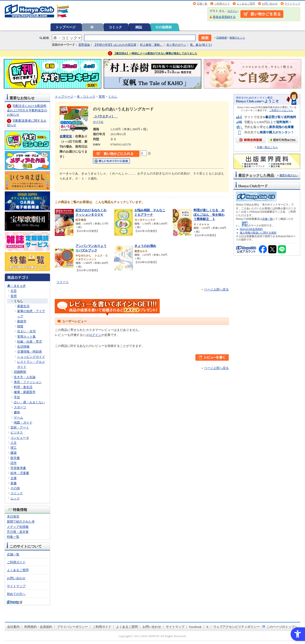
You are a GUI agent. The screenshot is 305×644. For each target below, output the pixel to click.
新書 (14, 483)
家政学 (22, 321)
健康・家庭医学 (25, 392)
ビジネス (17, 432)
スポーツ (20, 407)
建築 (14, 453)
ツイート (63, 282)
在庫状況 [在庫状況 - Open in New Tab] (66, 136)
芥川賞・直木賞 (18, 532)
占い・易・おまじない (29, 402)
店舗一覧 (202, 4)
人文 (14, 443)
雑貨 (20, 326)
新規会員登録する (224, 17)
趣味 (17, 412)
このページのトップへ (282, 627)
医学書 (15, 458)
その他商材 (163, 27)
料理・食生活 (23, 387)
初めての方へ (16, 594)
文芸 (14, 291)
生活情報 (23, 347)
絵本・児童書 (20, 473)
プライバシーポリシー (72, 627)
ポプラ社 (98, 122)
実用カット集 (26, 337)
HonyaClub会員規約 (251, 229)
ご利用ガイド (222, 4)
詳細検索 (222, 38)
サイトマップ (292, 4)
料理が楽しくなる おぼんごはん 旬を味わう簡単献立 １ (209, 215)
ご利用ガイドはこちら (281, 110)
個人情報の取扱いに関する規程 (258, 233)
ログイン (233, 11)
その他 (15, 488)
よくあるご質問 (246, 4)
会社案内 (13, 627)
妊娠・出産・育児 (30, 342)
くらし (18, 301)
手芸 (17, 397)
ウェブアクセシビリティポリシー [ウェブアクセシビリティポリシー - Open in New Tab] (236, 627)
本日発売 (13, 517)
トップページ (66, 27)
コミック (115, 27)
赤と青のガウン (176, 45)
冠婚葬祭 (20, 372)
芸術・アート (20, 427)
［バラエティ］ (105, 116)
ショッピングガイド (31, 357)
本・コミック (16, 286)
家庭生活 (23, 306)
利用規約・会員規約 (38, 627)
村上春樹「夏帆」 (151, 45)
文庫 (14, 478)
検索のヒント (237, 38)
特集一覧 (13, 537)
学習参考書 (18, 468)
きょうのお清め (145, 246)
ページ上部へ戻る (216, 289)
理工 (14, 448)
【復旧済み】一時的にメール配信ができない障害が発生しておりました (155, 53)
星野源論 (84, 45)
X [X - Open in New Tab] (208, 627)
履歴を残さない (289, 175)
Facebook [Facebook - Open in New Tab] (195, 627)
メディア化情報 (18, 527)
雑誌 (139, 27)
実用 (14, 296)
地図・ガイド (23, 422)
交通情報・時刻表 (30, 352)
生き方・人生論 (25, 377)
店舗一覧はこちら (267, 147)
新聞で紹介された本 (21, 522)
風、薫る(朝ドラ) (201, 45)
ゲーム (18, 417)
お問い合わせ (270, 4)
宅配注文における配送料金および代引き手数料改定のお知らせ (27, 110)
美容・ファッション (28, 382)
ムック (15, 498)
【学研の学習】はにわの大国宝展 (115, 45)
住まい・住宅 (26, 331)
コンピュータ (20, 438)
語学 (14, 463)
